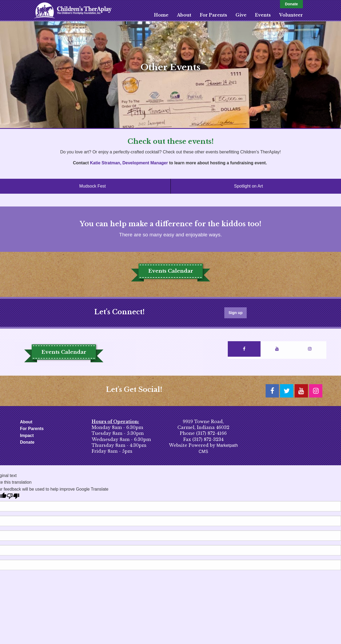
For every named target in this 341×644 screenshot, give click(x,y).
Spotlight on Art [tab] (248, 186)
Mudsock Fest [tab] (92, 186)
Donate (292, 4)
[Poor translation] (13, 496)
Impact (27, 436)
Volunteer (291, 15)
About (184, 15)
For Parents (213, 15)
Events (263, 15)
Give (241, 15)
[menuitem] (161, 15)
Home (161, 15)
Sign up (236, 313)
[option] (170, 75)
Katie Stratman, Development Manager (129, 163)
